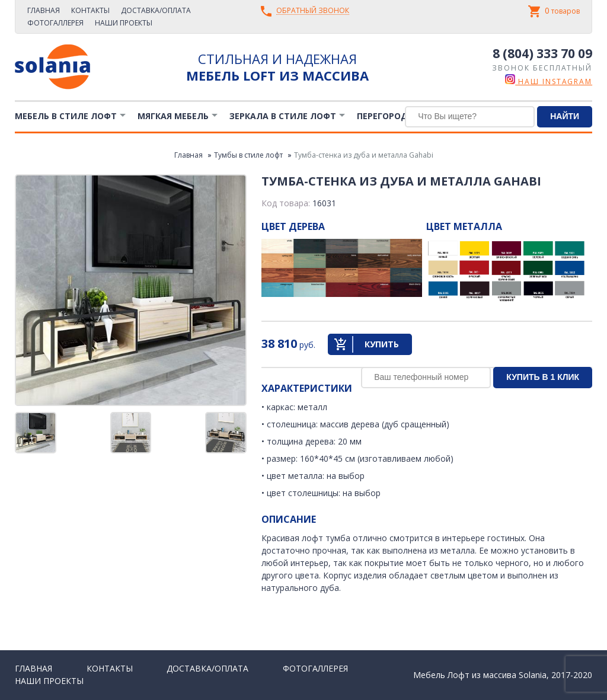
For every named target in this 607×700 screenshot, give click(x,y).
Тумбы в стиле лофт (248, 155)
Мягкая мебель (173, 116)
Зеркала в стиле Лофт (283, 116)
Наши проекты (124, 23)
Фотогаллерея (55, 23)
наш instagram (549, 81)
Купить (382, 344)
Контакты (90, 10)
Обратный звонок (313, 11)
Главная (44, 10)
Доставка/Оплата (156, 10)
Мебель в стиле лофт (66, 116)
